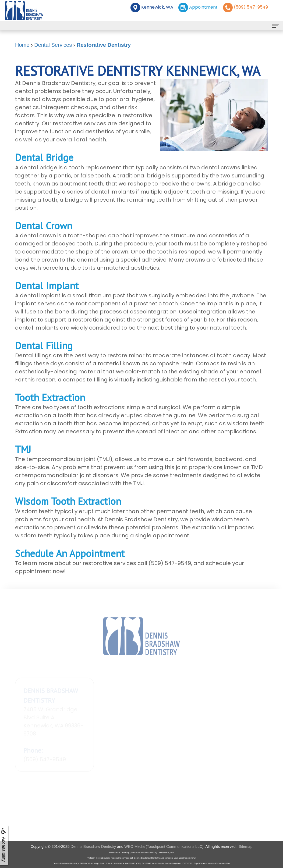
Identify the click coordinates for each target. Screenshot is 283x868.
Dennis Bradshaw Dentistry (93, 846)
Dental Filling (44, 346)
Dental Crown (44, 226)
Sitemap (245, 846)
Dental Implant (47, 286)
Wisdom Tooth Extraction (68, 501)
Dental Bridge (44, 157)
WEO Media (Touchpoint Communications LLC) (164, 846)
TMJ (23, 449)
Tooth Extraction (50, 397)
